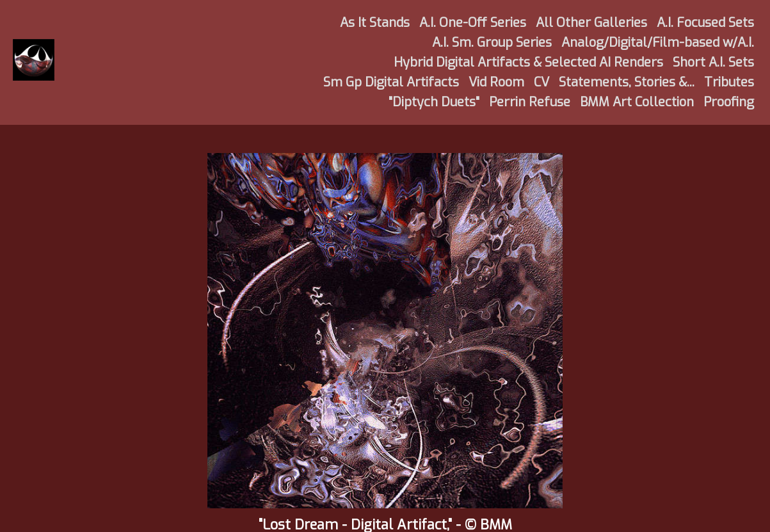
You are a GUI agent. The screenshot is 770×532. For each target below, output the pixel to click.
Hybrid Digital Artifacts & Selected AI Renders (528, 62)
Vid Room (496, 82)
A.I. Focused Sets (705, 23)
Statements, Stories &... (627, 82)
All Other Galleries (591, 23)
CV (541, 82)
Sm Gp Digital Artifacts (391, 82)
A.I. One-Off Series (473, 23)
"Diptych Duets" (434, 102)
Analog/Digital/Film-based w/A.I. (658, 43)
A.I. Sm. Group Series (492, 43)
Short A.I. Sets (713, 62)
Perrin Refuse (530, 102)
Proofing (729, 102)
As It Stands (375, 23)
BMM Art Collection (637, 102)
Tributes (729, 82)
